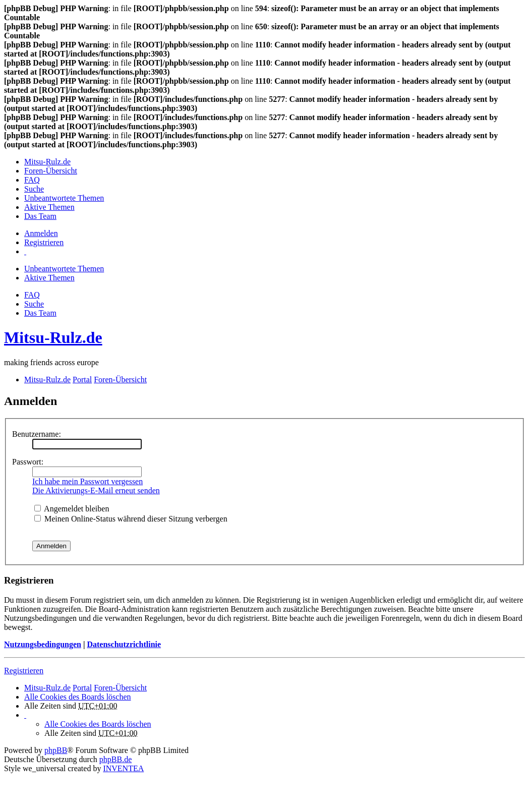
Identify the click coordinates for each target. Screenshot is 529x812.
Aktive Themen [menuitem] (49, 207)
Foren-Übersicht (120, 688)
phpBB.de (115, 759)
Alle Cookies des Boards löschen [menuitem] (78, 697)
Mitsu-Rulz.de (53, 337)
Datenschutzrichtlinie (124, 644)
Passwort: (28, 462)
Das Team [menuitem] (40, 216)
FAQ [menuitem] (32, 180)
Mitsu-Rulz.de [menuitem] (47, 162)
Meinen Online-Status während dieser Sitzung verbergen (131, 519)
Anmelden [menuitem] (41, 233)
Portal (82, 380)
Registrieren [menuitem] (44, 242)
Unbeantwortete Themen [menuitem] (64, 198)
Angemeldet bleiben (72, 509)
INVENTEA (123, 768)
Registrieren (24, 671)
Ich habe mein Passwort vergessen (87, 481)
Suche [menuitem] (34, 189)
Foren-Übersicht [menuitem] (51, 171)
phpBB (56, 750)
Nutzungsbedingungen (43, 644)
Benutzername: (37, 434)
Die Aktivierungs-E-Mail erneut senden (96, 490)
